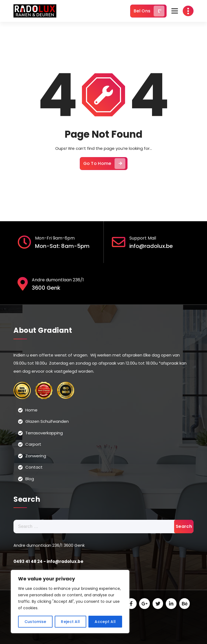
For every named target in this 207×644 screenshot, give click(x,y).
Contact (34, 467)
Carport (33, 444)
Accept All (105, 622)
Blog (30, 478)
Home (31, 410)
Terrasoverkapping (44, 433)
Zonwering (36, 456)
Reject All (70, 622)
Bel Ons (149, 11)
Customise (35, 622)
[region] (70, 602)
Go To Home (104, 167)
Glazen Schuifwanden (47, 421)
